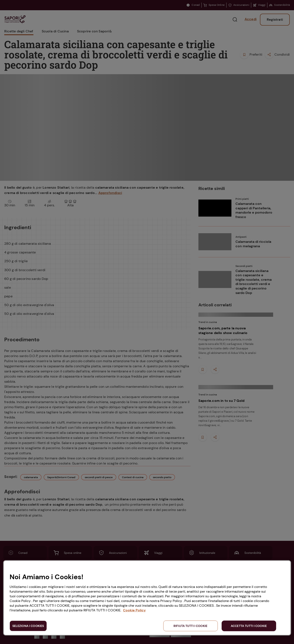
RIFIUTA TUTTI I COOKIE (190, 626)
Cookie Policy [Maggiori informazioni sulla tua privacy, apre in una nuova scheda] (134, 610)
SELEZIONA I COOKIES (28, 626)
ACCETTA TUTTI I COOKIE (249, 626)
